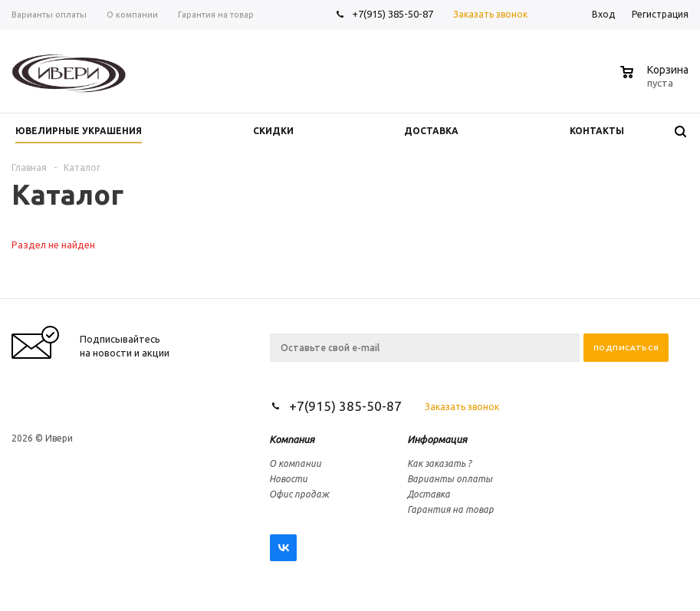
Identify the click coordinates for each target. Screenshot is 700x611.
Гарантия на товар (450, 509)
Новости (288, 479)
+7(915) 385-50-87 (394, 14)
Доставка (429, 494)
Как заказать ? (439, 463)
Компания (292, 439)
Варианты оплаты (450, 479)
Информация (437, 439)
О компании (295, 463)
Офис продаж (299, 494)
